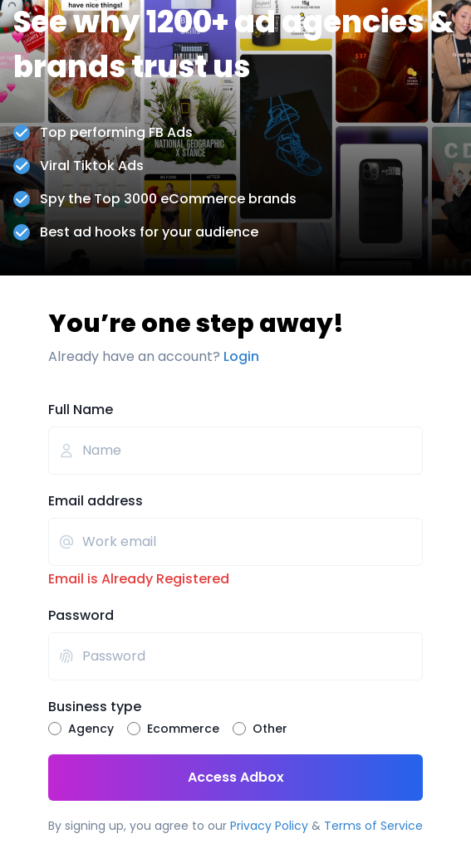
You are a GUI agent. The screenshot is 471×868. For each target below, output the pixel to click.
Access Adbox (166, 778)
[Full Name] (235, 451)
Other (270, 729)
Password (81, 615)
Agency (91, 729)
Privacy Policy (269, 826)
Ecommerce (183, 729)
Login (241, 356)
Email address (96, 501)
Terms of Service (373, 826)
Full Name (81, 410)
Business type (95, 707)
